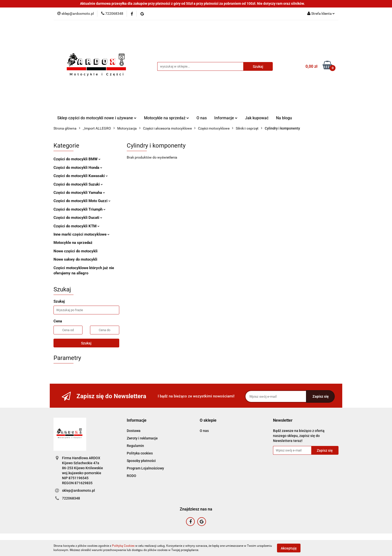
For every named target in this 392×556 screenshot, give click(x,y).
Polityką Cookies (123, 546)
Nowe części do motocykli (75, 251)
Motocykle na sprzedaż (166, 118)
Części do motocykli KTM (76, 226)
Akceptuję (289, 548)
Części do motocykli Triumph (79, 209)
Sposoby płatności (141, 461)
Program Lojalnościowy (145, 468)
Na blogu (284, 118)
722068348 (71, 498)
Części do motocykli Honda (78, 168)
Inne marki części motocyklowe (81, 234)
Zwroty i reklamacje (142, 438)
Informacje (226, 118)
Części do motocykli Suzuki (78, 184)
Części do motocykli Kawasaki (81, 176)
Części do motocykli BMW (77, 159)
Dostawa (134, 431)
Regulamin (135, 446)
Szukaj (86, 343)
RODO (131, 476)
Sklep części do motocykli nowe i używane (97, 118)
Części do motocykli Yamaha (79, 193)
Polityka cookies (140, 453)
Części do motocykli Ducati (78, 218)
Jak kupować (257, 118)
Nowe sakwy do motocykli (75, 259)
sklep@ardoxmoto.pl (78, 490)
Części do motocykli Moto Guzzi (82, 201)
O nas (202, 118)
